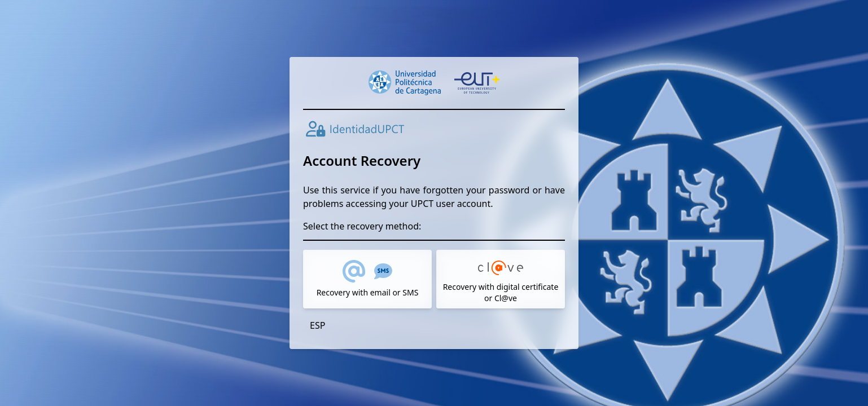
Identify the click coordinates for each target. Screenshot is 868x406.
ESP (317, 325)
